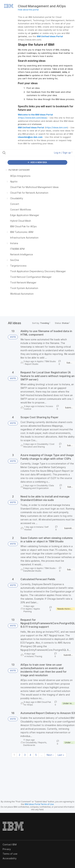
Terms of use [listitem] (10, 854)
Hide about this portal (28, 10)
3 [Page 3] (25, 755)
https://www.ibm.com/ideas (33, 118)
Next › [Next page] (50, 755)
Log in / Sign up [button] (63, 153)
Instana (41, 406)
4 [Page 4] (30, 755)
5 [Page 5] (36, 755)
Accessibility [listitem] (10, 858)
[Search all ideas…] (23, 153)
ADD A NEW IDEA (37, 162)
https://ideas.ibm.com (56, 127)
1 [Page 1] (14, 755)
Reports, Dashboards (35, 744)
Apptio (40, 361)
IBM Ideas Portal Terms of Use (39, 804)
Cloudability (42, 444)
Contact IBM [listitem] (10, 844)
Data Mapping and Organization (38, 487)
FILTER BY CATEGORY (18, 170)
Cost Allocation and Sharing (39, 445)
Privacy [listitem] (7, 849)
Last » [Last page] (61, 755)
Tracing (39, 656)
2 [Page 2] (19, 755)
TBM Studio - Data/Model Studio (40, 570)
